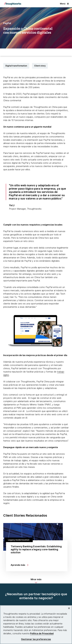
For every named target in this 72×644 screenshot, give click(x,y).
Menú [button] (64, 4)
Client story (40, 66)
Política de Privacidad (42, 633)
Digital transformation (16, 66)
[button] (36, 581)
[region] (36, 625)
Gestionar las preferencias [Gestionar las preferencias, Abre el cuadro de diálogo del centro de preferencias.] (36, 639)
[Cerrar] (69, 608)
